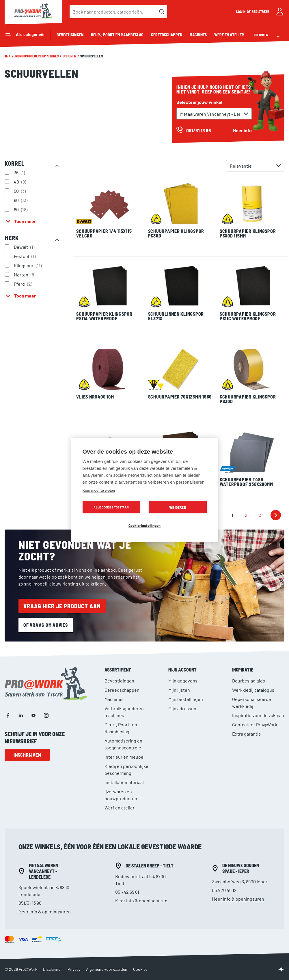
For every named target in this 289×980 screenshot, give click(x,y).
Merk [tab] (12, 238)
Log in (241, 12)
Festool (25, 256)
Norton (25, 274)
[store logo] (33, 12)
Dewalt (25, 247)
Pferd (24, 284)
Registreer (261, 12)
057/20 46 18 (224, 890)
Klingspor (28, 265)
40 (21, 182)
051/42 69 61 (127, 892)
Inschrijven (27, 755)
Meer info (242, 130)
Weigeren (178, 507)
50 (20, 191)
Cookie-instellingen (145, 525)
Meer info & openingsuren (45, 911)
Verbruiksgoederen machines (35, 56)
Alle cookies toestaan (111, 507)
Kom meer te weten (99, 490)
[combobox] (118, 12)
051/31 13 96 (30, 903)
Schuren (69, 56)
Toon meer (25, 221)
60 (21, 200)
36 (20, 172)
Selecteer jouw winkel (199, 102)
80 (21, 209)
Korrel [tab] (15, 163)
